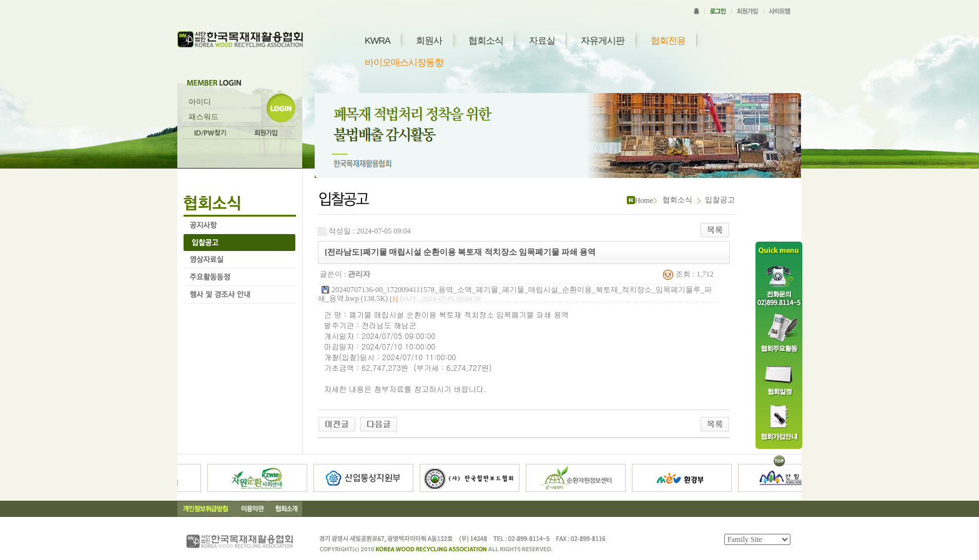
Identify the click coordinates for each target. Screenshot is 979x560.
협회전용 (668, 40)
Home (644, 200)
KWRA (377, 40)
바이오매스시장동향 (404, 62)
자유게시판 (603, 40)
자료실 (542, 40)
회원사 (429, 40)
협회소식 (486, 40)
